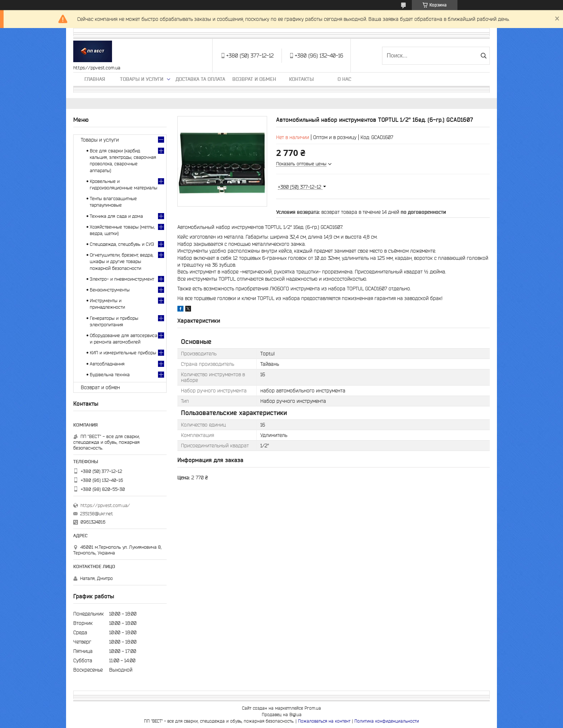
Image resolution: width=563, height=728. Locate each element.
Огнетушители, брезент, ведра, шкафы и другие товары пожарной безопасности (122, 261)
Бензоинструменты (110, 290)
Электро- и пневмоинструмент (122, 279)
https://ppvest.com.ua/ (105, 505)
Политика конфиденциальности (387, 721)
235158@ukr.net (97, 514)
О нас (344, 79)
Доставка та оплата (200, 79)
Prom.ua (313, 708)
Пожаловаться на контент (324, 721)
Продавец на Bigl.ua (282, 715)
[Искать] (483, 56)
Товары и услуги (142, 79)
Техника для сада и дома (116, 216)
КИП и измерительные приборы (123, 353)
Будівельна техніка (110, 375)
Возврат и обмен (254, 79)
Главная (95, 79)
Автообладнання (107, 364)
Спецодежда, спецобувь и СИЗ (122, 244)
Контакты (301, 79)
